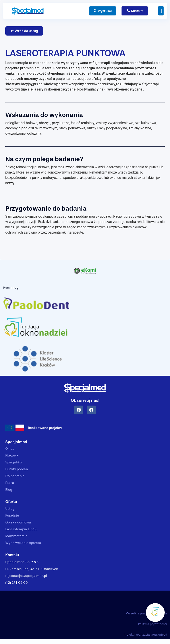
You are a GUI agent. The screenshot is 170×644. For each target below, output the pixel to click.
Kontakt (13, 558)
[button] (161, 11)
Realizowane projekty (46, 428)
